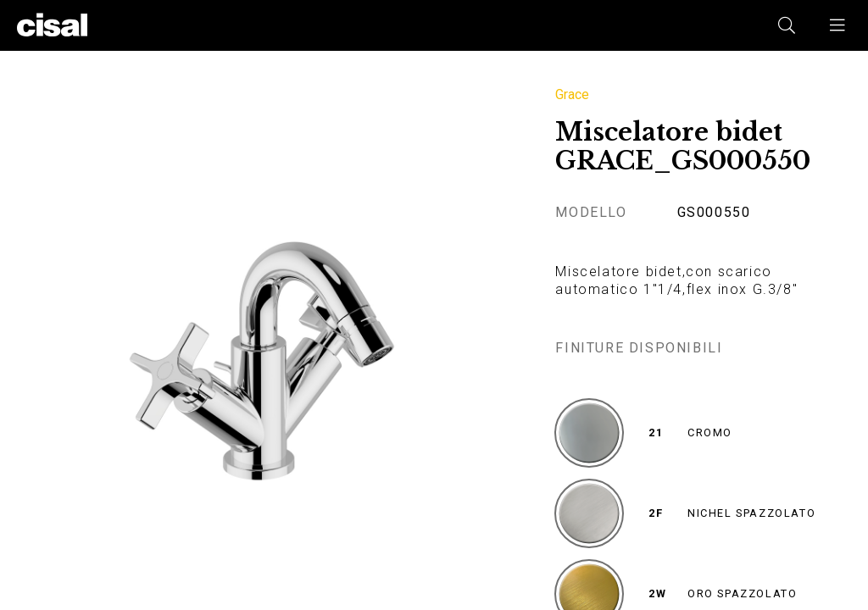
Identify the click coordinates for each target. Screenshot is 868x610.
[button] (838, 25)
